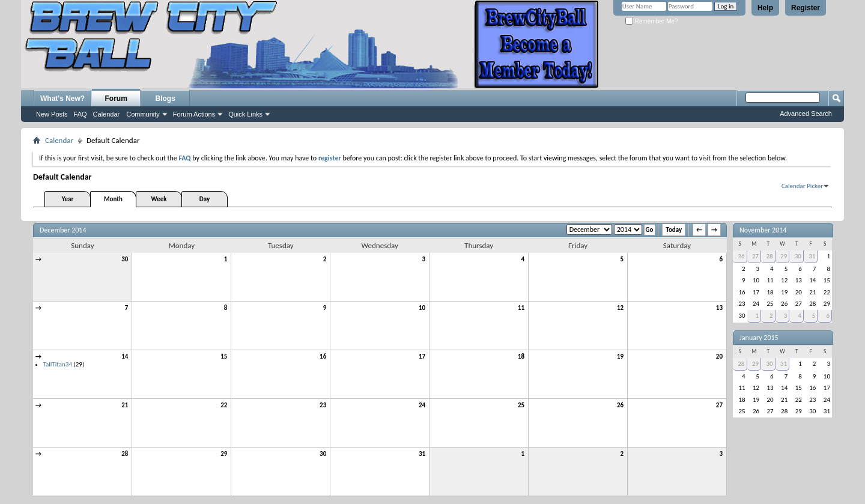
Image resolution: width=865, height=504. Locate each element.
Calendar (107, 114)
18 (521, 357)
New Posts (52, 114)
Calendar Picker (802, 186)
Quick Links (245, 114)
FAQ (80, 114)
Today (674, 230)
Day (205, 199)
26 (620, 405)
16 (323, 357)
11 (521, 308)
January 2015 (759, 338)
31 (422, 454)
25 (521, 405)
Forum (116, 99)
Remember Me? (651, 21)
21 (125, 405)
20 (719, 357)
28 (125, 454)
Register (806, 8)
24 (422, 405)
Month (113, 199)
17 (422, 357)
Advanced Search (806, 114)
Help (765, 8)
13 (719, 308)
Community (143, 114)
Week (159, 199)
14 (125, 357)
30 (125, 259)
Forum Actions (194, 114)
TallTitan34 (58, 364)
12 (620, 308)
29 (224, 454)
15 (224, 357)
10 (422, 308)
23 (323, 405)
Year (68, 199)
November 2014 (763, 230)
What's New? (62, 99)
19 (620, 357)
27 (719, 405)
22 (224, 405)
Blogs (165, 99)
